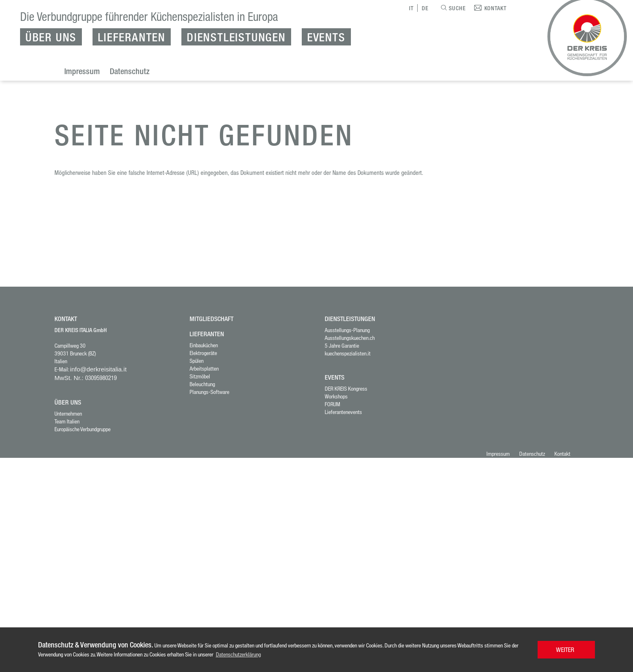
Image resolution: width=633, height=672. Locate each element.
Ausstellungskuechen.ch (350, 338)
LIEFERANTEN (207, 334)
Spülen (197, 361)
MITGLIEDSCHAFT (211, 319)
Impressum (82, 71)
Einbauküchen (204, 345)
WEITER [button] (565, 649)
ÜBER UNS (68, 402)
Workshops (336, 396)
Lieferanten (132, 37)
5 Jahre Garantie (342, 345)
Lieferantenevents (343, 412)
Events (326, 37)
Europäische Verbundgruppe (83, 429)
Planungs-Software (209, 392)
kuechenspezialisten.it (348, 353)
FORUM (332, 404)
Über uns (51, 37)
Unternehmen (68, 413)
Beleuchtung (202, 384)
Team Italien (67, 421)
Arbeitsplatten (204, 368)
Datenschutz (130, 71)
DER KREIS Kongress (346, 388)
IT (411, 8)
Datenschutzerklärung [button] (238, 654)
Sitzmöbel (200, 376)
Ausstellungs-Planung (347, 330)
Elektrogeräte (203, 353)
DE (425, 8)
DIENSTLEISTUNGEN (350, 319)
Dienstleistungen (236, 37)
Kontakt (562, 454)
